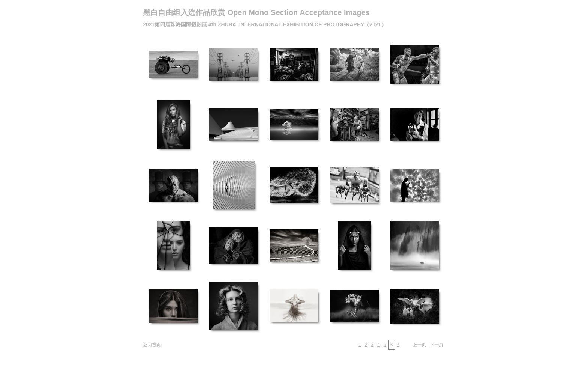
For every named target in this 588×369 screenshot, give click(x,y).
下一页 (436, 345)
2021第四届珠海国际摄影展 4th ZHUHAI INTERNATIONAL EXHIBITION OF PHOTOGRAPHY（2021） (265, 24)
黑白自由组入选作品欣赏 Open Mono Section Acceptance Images (256, 12)
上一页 (419, 345)
